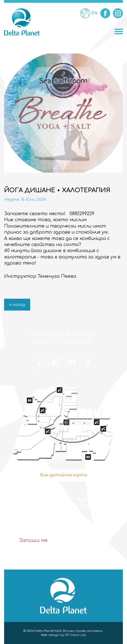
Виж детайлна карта (64, 475)
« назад (17, 305)
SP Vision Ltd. (76, 635)
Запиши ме (33, 540)
